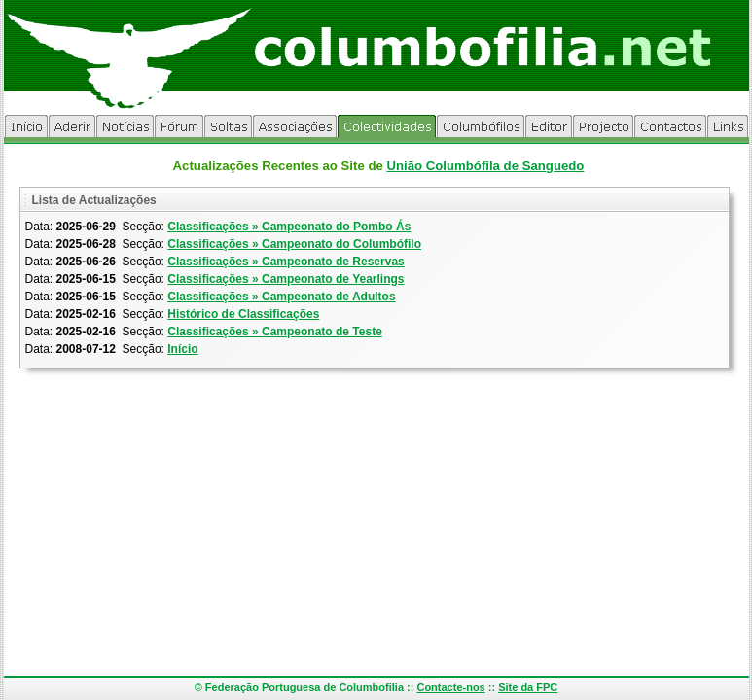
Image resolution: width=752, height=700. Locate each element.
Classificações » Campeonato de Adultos (281, 297)
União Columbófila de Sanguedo (485, 166)
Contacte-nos (450, 687)
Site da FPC (528, 687)
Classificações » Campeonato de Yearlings (286, 279)
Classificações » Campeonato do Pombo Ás (289, 227)
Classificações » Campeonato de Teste (275, 332)
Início (182, 349)
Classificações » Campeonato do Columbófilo (294, 244)
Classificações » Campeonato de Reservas (286, 262)
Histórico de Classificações (243, 314)
